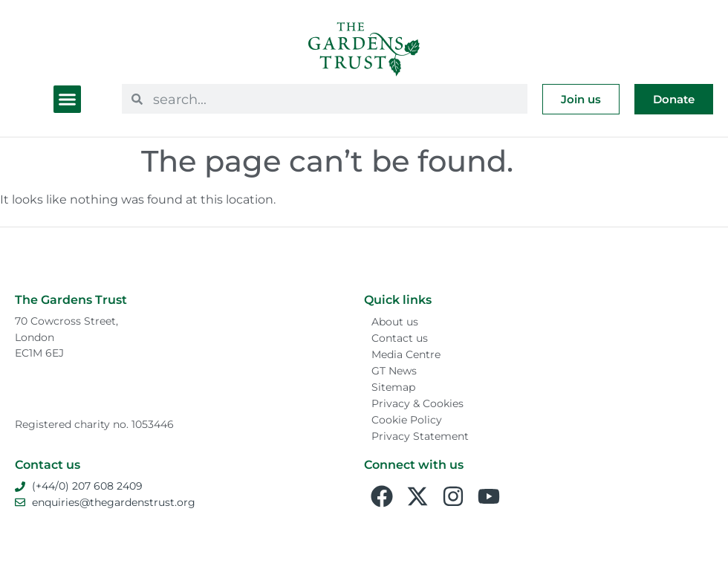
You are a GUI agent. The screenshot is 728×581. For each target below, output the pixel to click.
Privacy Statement (420, 436)
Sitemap (393, 387)
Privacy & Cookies (417, 403)
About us (395, 322)
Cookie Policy (407, 420)
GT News (394, 371)
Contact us (400, 338)
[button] (68, 100)
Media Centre (406, 354)
